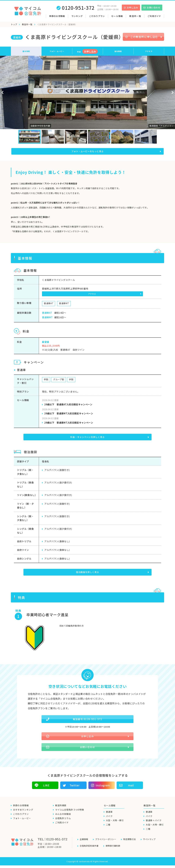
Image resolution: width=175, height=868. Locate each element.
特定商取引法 (132, 844)
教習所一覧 (27, 24)
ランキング (77, 16)
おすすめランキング (23, 815)
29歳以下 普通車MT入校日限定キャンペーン (69, 415)
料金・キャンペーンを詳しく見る (88, 438)
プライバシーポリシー (107, 844)
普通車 (109, 817)
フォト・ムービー (57, 51)
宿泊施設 (118, 51)
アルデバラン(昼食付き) (57, 471)
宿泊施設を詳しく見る (88, 573)
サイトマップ (153, 844)
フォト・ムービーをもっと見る (88, 152)
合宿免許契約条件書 (90, 849)
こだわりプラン (97, 16)
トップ (14, 24)
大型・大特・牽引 (115, 825)
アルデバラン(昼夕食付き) (58, 483)
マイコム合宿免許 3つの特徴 (69, 815)
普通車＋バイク (154, 825)
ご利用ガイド (154, 16)
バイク (109, 821)
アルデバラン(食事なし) (57, 542)
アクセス (149, 51)
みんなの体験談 (63, 819)
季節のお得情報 (57, 16)
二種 (108, 830)
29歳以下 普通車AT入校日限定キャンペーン (68, 406)
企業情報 (84, 844)
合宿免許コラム (63, 823)
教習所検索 (61, 810)
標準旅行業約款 (115, 849)
